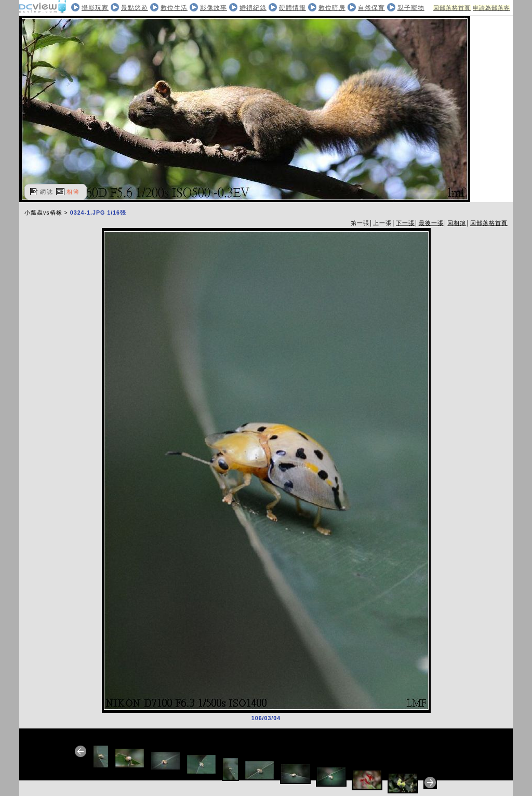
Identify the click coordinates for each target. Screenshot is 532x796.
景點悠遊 (135, 8)
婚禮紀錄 (253, 8)
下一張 (405, 223)
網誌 (47, 192)
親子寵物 (411, 8)
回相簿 (457, 223)
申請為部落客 (491, 8)
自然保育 (371, 8)
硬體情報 (292, 8)
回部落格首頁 (452, 8)
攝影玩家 (95, 8)
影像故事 (214, 8)
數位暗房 (332, 8)
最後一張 (431, 223)
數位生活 (174, 8)
